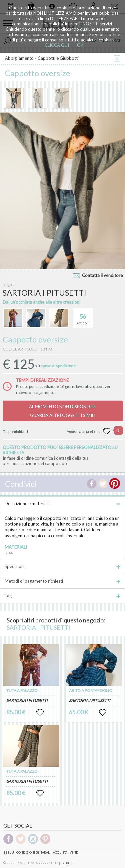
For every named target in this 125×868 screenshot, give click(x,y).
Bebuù (9, 852)
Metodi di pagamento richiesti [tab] (62, 581)
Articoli (82, 316)
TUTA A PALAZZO (22, 690)
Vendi (74, 852)
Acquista (60, 852)
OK (80, 45)
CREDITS (66, 863)
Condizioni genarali (33, 852)
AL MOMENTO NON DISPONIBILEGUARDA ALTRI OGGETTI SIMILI (62, 411)
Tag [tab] (62, 596)
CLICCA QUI (57, 45)
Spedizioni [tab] (62, 566)
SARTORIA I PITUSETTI (38, 627)
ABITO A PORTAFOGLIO (91, 690)
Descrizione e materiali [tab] (62, 503)
